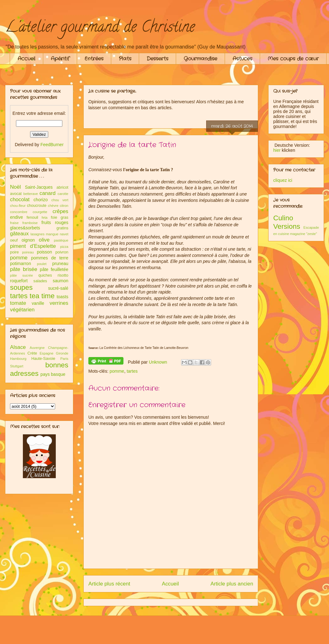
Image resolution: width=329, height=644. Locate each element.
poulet (42, 264)
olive (44, 240)
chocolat (20, 199)
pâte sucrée (21, 275)
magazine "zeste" (304, 234)
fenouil (32, 217)
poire (14, 252)
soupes (21, 287)
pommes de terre (50, 258)
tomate (18, 303)
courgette (40, 212)
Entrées (94, 59)
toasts (63, 297)
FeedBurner (52, 145)
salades (40, 281)
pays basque (53, 374)
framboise (30, 223)
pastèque (61, 240)
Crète (32, 353)
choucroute (37, 206)
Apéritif (60, 59)
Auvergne (37, 348)
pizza (64, 247)
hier (277, 150)
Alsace (18, 347)
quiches (45, 275)
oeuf (14, 240)
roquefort (19, 281)
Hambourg (18, 359)
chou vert (60, 200)
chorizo (41, 200)
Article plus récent (109, 584)
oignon (28, 240)
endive (16, 217)
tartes (132, 371)
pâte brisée (24, 269)
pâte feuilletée (54, 269)
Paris (65, 359)
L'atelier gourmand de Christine (100, 28)
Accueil (26, 59)
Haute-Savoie (43, 359)
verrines (59, 303)
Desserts (157, 59)
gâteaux (19, 234)
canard (47, 193)
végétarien (22, 310)
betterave (31, 194)
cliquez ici (283, 180)
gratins (62, 228)
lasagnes (37, 234)
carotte (63, 194)
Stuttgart (17, 366)
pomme (117, 371)
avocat (16, 194)
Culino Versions (287, 222)
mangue (52, 234)
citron (64, 206)
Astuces (242, 59)
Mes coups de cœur (293, 59)
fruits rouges (55, 222)
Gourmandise (200, 59)
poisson (44, 252)
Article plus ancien (232, 584)
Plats (125, 59)
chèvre (53, 206)
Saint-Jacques (39, 187)
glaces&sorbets (25, 228)
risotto (63, 275)
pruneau (60, 263)
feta (45, 217)
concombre (19, 212)
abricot (62, 187)
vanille (38, 303)
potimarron (21, 263)
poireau (28, 252)
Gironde (62, 353)
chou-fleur (18, 206)
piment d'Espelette (33, 246)
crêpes (60, 211)
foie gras (60, 217)
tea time (42, 296)
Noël (16, 187)
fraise (14, 223)
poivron (62, 252)
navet (64, 234)
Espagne (46, 353)
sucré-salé (58, 288)
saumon (60, 281)
